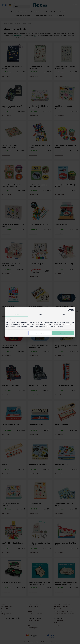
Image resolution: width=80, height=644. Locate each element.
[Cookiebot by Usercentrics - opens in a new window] (67, 310)
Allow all (63, 333)
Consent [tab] (17, 314)
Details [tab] (40, 314)
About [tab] (63, 314)
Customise (40, 333)
